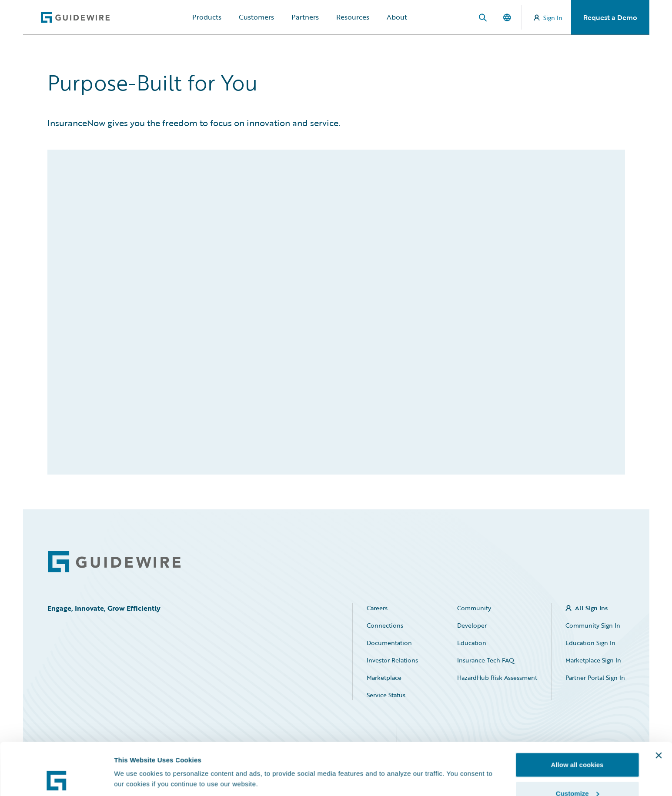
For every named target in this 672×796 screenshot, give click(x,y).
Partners (305, 17)
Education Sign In (590, 643)
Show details (134, 759)
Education (472, 643)
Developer (472, 625)
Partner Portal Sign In (595, 677)
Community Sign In (593, 625)
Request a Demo (610, 17)
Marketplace (384, 677)
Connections (385, 625)
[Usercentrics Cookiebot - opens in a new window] (56, 779)
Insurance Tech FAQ (486, 660)
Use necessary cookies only (577, 773)
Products (207, 17)
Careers (377, 608)
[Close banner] (659, 706)
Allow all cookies (577, 716)
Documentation (389, 643)
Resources (353, 17)
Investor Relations (392, 660)
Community (474, 608)
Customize (578, 744)
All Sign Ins (591, 608)
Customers (256, 17)
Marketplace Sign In (593, 660)
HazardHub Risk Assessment (497, 677)
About (397, 17)
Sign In (548, 18)
